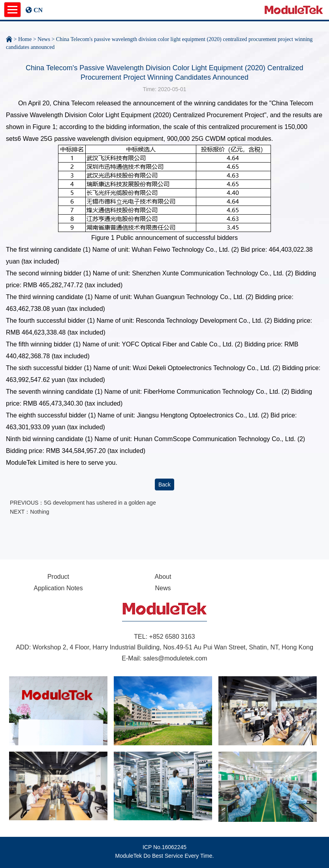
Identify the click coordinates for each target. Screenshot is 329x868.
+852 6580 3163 (172, 637)
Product (58, 577)
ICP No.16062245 (164, 847)
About (163, 577)
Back (164, 485)
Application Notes (58, 588)
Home (25, 39)
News (44, 39)
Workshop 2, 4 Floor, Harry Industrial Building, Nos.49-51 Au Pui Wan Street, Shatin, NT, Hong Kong (173, 647)
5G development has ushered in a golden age (100, 503)
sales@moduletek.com (175, 658)
